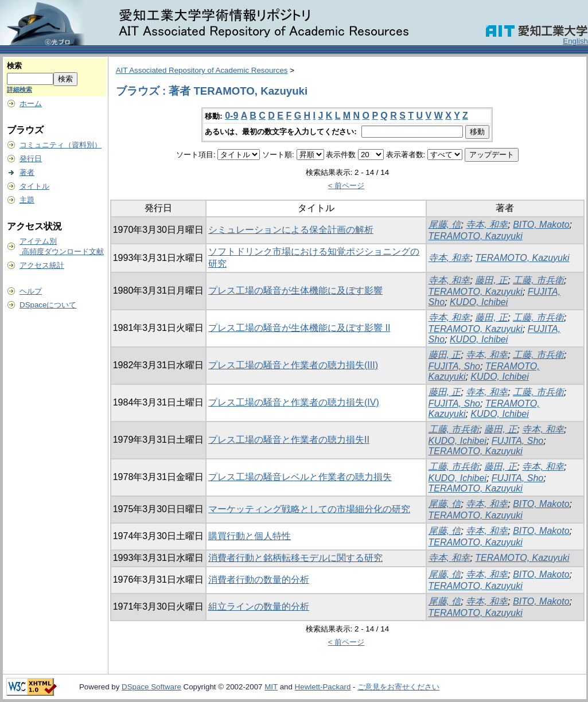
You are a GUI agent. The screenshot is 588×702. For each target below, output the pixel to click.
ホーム (31, 104)
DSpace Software (151, 687)
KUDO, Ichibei (479, 302)
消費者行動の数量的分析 (259, 580)
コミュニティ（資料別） (61, 145)
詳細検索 (20, 89)
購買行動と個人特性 (250, 536)
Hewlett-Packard (323, 687)
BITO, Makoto (541, 225)
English (575, 41)
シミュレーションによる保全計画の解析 (291, 230)
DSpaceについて (48, 305)
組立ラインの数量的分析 (259, 607)
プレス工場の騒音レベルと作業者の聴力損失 (300, 477)
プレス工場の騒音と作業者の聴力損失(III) (293, 365)
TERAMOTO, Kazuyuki (476, 236)
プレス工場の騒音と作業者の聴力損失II (289, 440)
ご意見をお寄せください (398, 687)
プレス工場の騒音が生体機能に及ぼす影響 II (299, 328)
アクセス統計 (42, 265)
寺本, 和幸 (487, 225)
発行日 (31, 159)
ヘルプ (31, 291)
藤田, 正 (491, 280)
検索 (14, 66)
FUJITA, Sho (454, 366)
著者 (27, 172)
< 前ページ (346, 186)
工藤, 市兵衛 (538, 280)
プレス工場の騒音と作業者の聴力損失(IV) (294, 402)
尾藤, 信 (445, 225)
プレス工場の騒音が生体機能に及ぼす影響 (295, 290)
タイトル (34, 186)
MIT (271, 687)
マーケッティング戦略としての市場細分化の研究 (309, 509)
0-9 (231, 116)
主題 (27, 200)
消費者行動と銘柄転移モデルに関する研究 (295, 558)
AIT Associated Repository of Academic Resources (202, 70)
